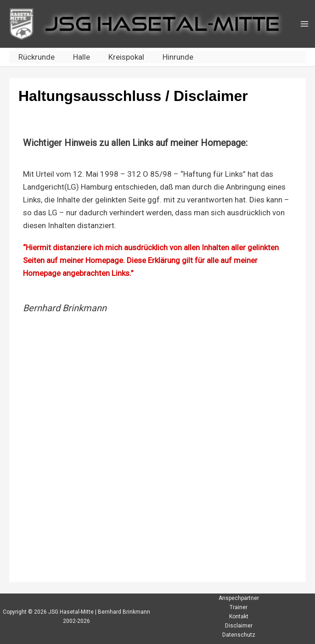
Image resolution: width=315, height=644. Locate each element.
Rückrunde (37, 57)
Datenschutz (239, 635)
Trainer (239, 607)
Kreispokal (126, 57)
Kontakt (239, 616)
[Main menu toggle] (304, 24)
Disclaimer (239, 626)
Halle (82, 57)
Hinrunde (178, 57)
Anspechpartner (239, 598)
